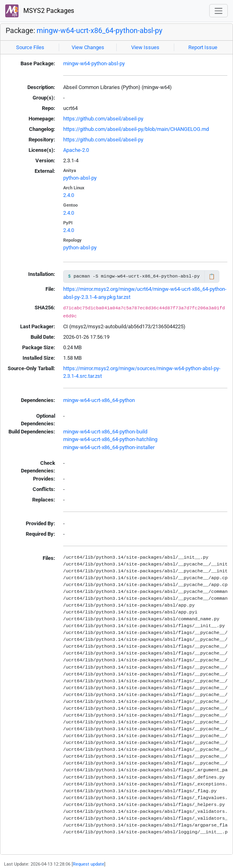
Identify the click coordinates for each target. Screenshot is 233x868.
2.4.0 (69, 195)
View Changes (88, 47)
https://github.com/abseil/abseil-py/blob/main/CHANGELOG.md (136, 129)
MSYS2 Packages (40, 11)
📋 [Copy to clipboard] (212, 277)
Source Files (30, 47)
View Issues (145, 47)
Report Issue (203, 47)
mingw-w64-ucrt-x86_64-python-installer (109, 447)
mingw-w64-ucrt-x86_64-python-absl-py (100, 30)
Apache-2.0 (76, 150)
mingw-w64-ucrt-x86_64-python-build (105, 432)
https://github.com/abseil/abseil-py (103, 119)
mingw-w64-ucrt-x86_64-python (99, 400)
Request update (89, 864)
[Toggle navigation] (219, 11)
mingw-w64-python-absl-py (94, 63)
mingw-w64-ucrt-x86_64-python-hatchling (110, 439)
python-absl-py (80, 178)
